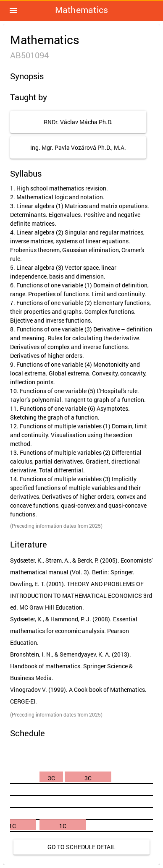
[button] (13, 10)
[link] (81, 847)
